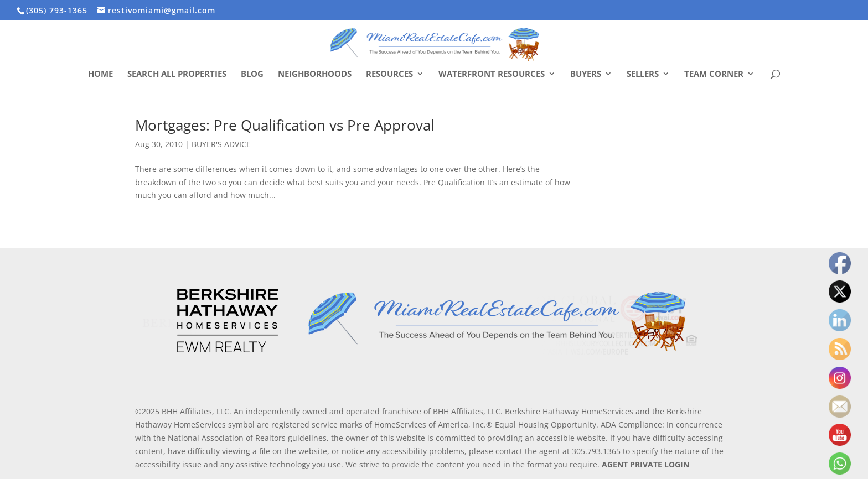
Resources (389, 74)
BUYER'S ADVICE (221, 144)
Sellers (643, 74)
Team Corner (714, 74)
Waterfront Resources (492, 74)
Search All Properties (177, 74)
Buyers (586, 74)
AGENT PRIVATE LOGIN (645, 464)
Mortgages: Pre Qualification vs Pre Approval (285, 125)
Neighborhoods (315, 74)
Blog (252, 74)
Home (100, 74)
